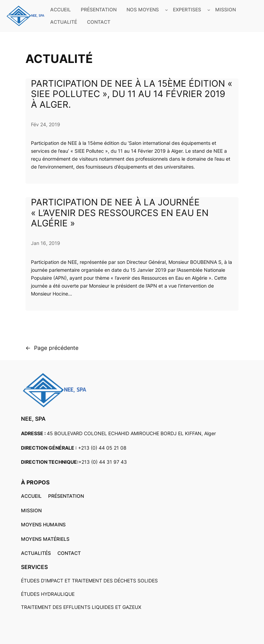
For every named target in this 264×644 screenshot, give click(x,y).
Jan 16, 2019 (46, 243)
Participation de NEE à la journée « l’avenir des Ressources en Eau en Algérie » (120, 213)
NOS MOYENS (143, 9)
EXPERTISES (187, 9)
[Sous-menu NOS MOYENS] (167, 10)
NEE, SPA (33, 419)
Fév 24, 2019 (46, 124)
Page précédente (52, 348)
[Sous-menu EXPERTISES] (209, 10)
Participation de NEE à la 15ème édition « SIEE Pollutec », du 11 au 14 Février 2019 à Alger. (132, 94)
